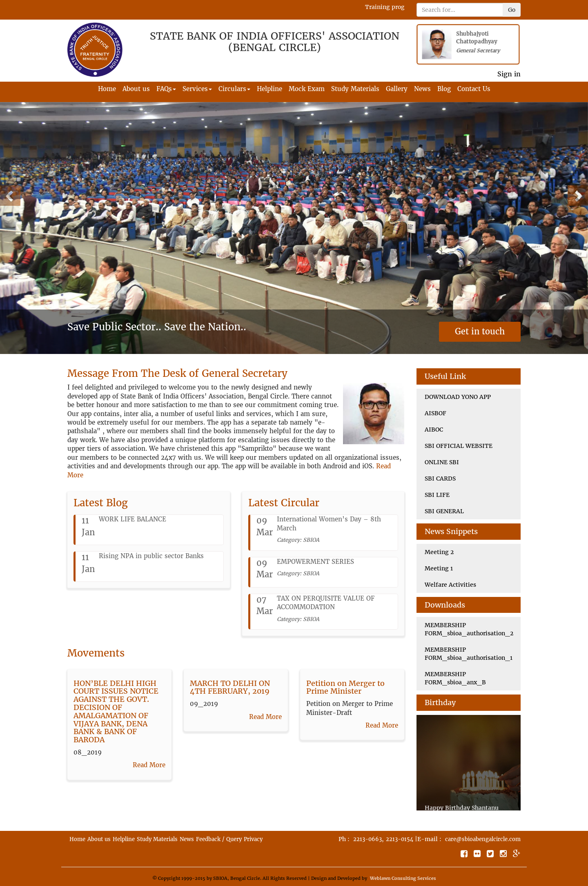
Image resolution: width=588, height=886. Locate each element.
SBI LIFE (437, 495)
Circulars (234, 89)
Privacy (253, 839)
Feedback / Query (219, 839)
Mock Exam (307, 89)
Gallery (397, 89)
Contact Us (474, 89)
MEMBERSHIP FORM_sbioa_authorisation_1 (469, 654)
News (422, 89)
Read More (149, 765)
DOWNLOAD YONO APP (458, 397)
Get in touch (480, 331)
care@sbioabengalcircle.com (483, 839)
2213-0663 (367, 839)
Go (512, 10)
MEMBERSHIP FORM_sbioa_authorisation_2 (469, 629)
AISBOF (435, 413)
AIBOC (434, 430)
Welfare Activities (450, 585)
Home (107, 89)
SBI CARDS (440, 479)
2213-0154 (400, 839)
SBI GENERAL (444, 511)
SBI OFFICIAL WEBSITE (459, 446)
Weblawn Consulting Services (403, 878)
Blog (444, 89)
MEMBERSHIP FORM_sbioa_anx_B (455, 678)
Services (197, 89)
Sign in (509, 74)
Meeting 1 (439, 568)
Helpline (269, 89)
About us (136, 89)
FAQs (166, 89)
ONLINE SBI (442, 462)
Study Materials (355, 89)
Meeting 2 (439, 552)
